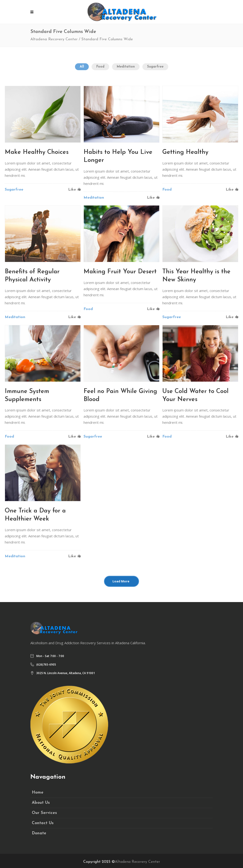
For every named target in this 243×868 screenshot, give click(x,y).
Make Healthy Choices (37, 152)
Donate (39, 833)
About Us (41, 803)
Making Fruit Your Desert (120, 272)
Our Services (44, 813)
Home (38, 793)
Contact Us (43, 823)
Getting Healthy (185, 152)
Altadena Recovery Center (54, 39)
